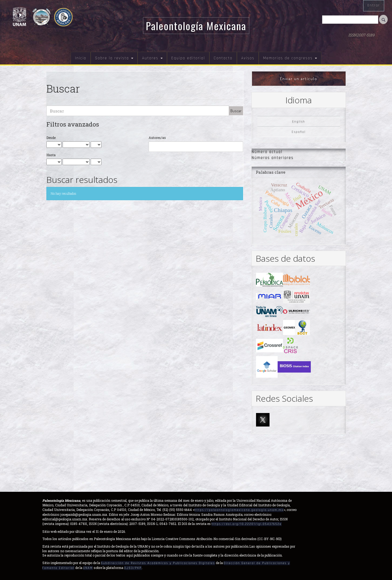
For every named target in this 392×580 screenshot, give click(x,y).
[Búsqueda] (350, 20)
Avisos (248, 58)
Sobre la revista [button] (114, 58)
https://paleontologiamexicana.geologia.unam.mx (239, 510)
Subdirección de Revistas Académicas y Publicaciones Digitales (158, 563)
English (299, 121)
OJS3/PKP (133, 568)
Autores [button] (152, 58)
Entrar (374, 5)
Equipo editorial (188, 58)
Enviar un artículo (299, 79)
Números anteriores (273, 158)
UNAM (88, 568)
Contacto (223, 58)
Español (299, 132)
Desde (51, 138)
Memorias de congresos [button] (290, 58)
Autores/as (157, 138)
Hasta (51, 155)
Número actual (267, 152)
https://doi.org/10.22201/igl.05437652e (247, 524)
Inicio (81, 58)
